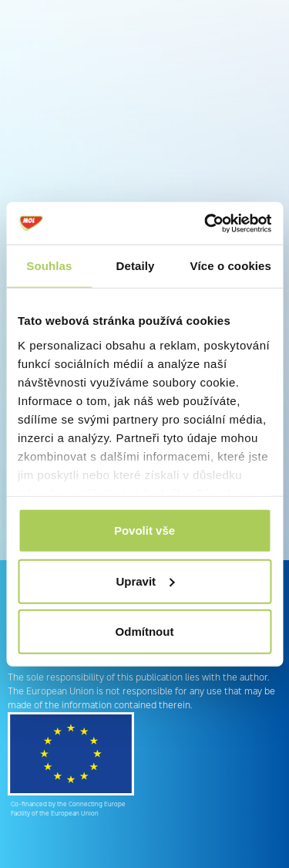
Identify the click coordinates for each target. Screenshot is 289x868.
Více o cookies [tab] (230, 266)
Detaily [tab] (136, 266)
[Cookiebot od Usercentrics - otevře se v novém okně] (206, 223)
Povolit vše (144, 530)
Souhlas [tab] (49, 266)
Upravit (145, 581)
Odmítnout (145, 632)
